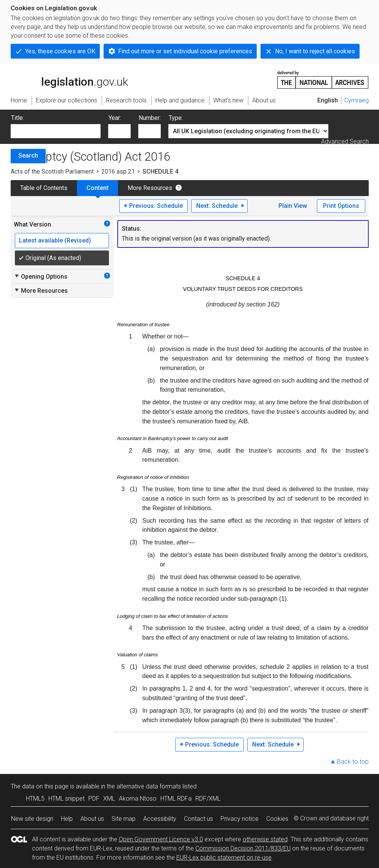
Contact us (198, 819)
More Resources (150, 188)
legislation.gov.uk (69, 79)
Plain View (293, 206)
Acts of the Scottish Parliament (52, 172)
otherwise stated (265, 839)
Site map (124, 819)
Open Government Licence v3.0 (161, 839)
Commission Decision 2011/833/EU (243, 848)
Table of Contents (44, 188)
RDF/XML (208, 799)
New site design (32, 819)
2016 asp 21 (118, 172)
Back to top (353, 762)
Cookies (277, 819)
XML (109, 799)
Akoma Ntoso (138, 799)
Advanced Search (345, 141)
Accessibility (160, 819)
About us (92, 819)
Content (98, 188)
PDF (94, 799)
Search (28, 156)
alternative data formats (149, 786)
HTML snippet (66, 799)
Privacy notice (240, 819)
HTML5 (35, 799)
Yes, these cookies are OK (60, 51)
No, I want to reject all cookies (315, 51)
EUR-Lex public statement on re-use (224, 858)
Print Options (341, 206)
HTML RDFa (176, 799)
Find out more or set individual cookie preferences (185, 51)
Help (67, 819)
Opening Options (41, 276)
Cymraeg (357, 100)
